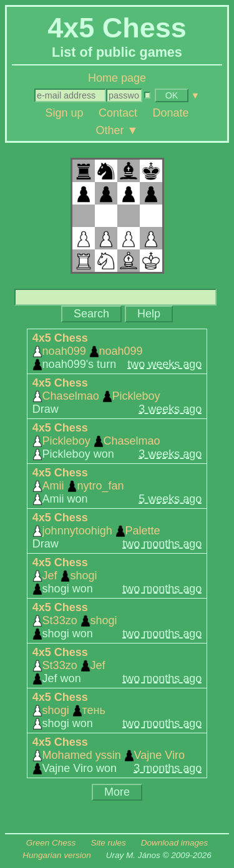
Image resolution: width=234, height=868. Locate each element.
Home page (117, 78)
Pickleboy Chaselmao (96, 441)
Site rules (108, 843)
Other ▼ (117, 130)
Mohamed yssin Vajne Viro (109, 755)
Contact (118, 113)
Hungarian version (57, 855)
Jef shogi (65, 576)
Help (149, 314)
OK (172, 95)
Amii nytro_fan (78, 486)
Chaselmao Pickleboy (96, 396)
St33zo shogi (75, 620)
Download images (174, 843)
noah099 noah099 (88, 351)
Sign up (64, 113)
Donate (171, 113)
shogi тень (69, 710)
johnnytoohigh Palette (96, 531)
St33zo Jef (69, 665)
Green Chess (51, 843)
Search (91, 314)
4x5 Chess (60, 338)
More (117, 792)
